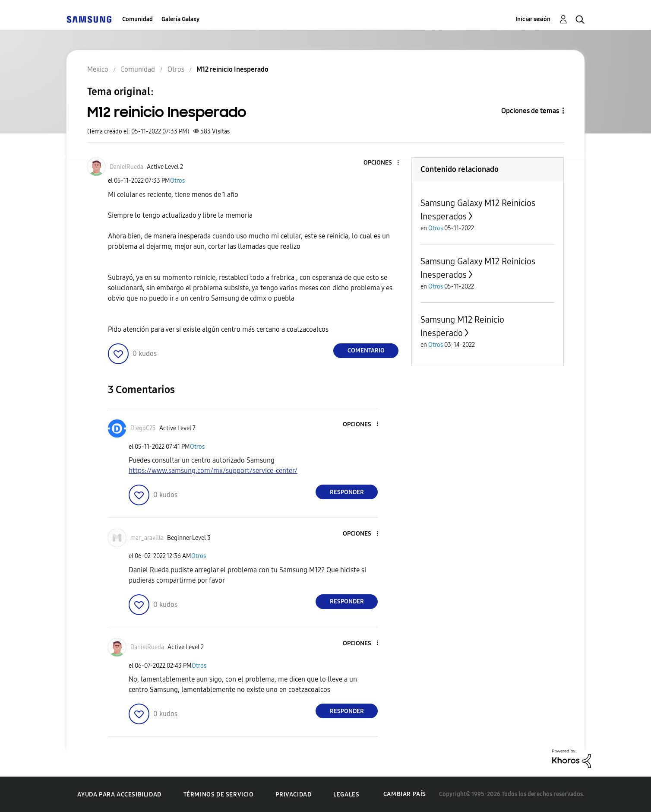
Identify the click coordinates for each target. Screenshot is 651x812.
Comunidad (137, 19)
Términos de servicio (219, 795)
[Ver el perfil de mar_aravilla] (147, 538)
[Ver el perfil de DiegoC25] (143, 428)
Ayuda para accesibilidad (119, 795)
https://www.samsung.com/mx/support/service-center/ (213, 471)
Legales (346, 795)
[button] (384, 163)
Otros (177, 181)
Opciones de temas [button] (530, 111)
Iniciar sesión (533, 19)
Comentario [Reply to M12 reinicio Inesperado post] (366, 350)
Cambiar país (405, 794)
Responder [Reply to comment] (347, 492)
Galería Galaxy (180, 19)
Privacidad (293, 795)
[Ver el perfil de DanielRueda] (126, 167)
